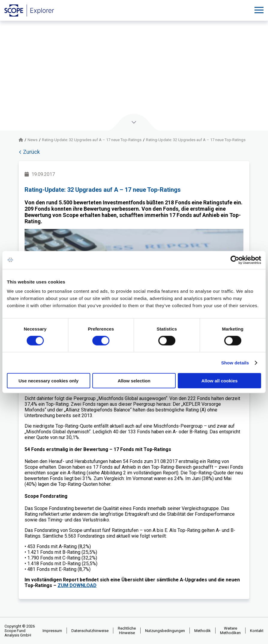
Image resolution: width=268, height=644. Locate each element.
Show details (235, 362)
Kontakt (257, 631)
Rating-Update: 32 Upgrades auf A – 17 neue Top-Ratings (92, 140)
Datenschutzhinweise (90, 631)
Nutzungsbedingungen (165, 631)
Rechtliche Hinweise (127, 631)
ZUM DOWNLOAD (77, 585)
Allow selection (134, 381)
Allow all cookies (220, 381)
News (33, 140)
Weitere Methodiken (230, 631)
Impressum (52, 631)
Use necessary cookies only (49, 381)
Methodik (202, 631)
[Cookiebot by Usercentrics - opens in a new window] (235, 260)
